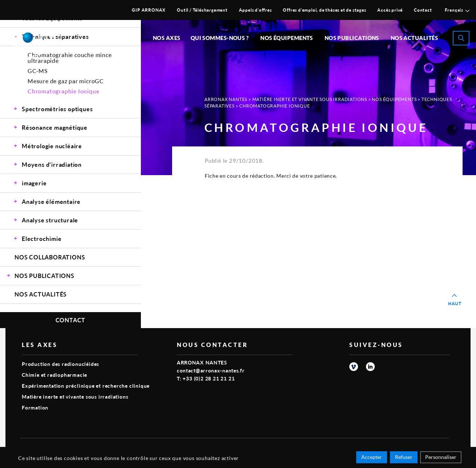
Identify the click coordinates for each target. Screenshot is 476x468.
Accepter (372, 458)
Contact (423, 10)
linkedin (370, 367)
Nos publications (352, 38)
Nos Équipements (394, 99)
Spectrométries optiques (57, 109)
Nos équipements (287, 38)
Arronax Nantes (226, 99)
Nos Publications (44, 276)
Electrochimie (42, 239)
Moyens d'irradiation (52, 164)
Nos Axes (167, 38)
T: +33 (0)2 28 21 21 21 (206, 378)
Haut (455, 304)
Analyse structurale (50, 220)
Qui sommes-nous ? (220, 38)
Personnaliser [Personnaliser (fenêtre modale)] (441, 458)
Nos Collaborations (50, 257)
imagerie (34, 183)
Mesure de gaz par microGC (66, 81)
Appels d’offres (255, 10)
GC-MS (38, 71)
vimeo (354, 367)
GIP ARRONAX (149, 10)
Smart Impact (432, 448)
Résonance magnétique (55, 127)
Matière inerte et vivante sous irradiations (310, 99)
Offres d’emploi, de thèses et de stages (324, 10)
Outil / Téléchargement (202, 10)
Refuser (404, 458)
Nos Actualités (414, 38)
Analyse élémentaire (51, 201)
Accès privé (390, 10)
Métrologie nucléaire (52, 146)
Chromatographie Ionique (63, 91)
